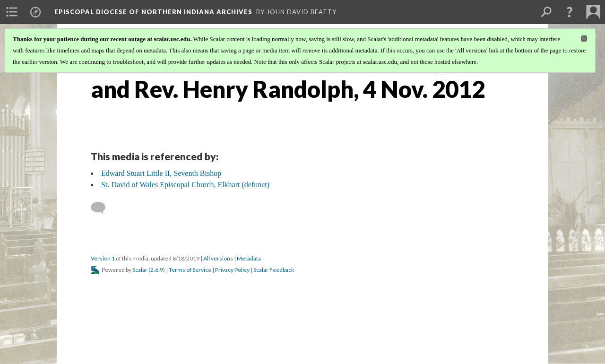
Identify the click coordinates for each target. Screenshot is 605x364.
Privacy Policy (232, 270)
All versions (218, 258)
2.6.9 (157, 270)
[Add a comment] (102, 208)
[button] (570, 12)
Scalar (140, 270)
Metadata (249, 258)
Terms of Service (190, 270)
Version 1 (103, 258)
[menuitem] (12, 12)
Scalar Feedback (274, 270)
